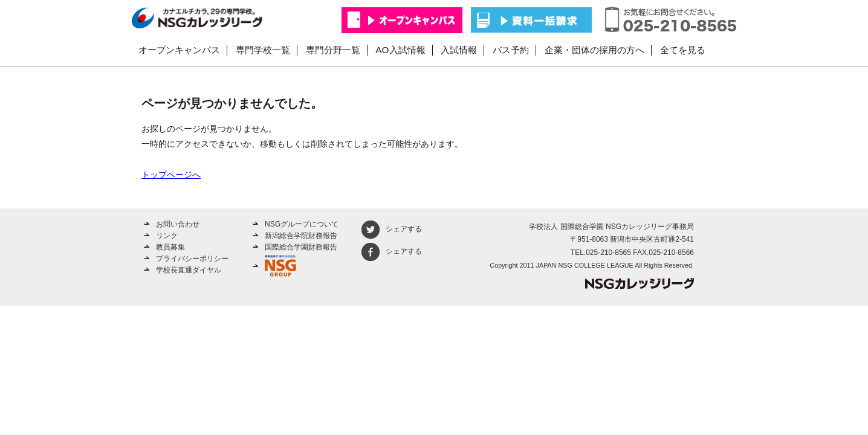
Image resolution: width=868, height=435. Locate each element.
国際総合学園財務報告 (301, 247)
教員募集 (170, 247)
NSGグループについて (302, 224)
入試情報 (459, 50)
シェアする (392, 229)
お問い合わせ (178, 224)
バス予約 (511, 50)
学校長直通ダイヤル (189, 270)
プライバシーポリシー (192, 259)
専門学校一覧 (263, 50)
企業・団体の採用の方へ (594, 50)
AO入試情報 (400, 50)
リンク (167, 236)
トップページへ (171, 175)
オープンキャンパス (179, 50)
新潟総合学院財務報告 (301, 236)
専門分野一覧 (333, 50)
